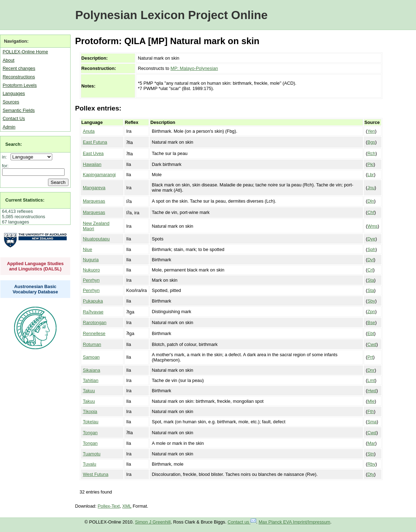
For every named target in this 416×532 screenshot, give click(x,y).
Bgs (371, 142)
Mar (371, 443)
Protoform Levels (20, 85)
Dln (371, 201)
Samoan (91, 357)
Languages (14, 93)
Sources (11, 102)
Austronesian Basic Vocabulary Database (35, 289)
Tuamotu (92, 454)
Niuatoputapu (96, 239)
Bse (371, 322)
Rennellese (94, 333)
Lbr (371, 175)
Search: (14, 144)
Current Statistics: (25, 200)
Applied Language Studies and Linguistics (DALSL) (35, 266)
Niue (88, 249)
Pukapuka (93, 301)
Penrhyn (91, 280)
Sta (371, 280)
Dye (371, 239)
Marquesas (94, 201)
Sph (371, 249)
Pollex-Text (109, 506)
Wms (372, 226)
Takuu (89, 391)
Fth (371, 411)
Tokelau (91, 422)
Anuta (89, 131)
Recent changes (19, 68)
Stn (371, 454)
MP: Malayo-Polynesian (194, 68)
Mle (371, 401)
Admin (9, 127)
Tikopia (90, 411)
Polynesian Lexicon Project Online (171, 15)
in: (6, 157)
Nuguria (91, 260)
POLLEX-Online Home (25, 52)
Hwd (372, 391)
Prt (370, 357)
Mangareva (94, 188)
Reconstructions (19, 77)
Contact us (242, 522)
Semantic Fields (19, 110)
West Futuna (96, 474)
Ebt (371, 333)
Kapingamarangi (99, 175)
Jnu (371, 188)
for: (5, 166)
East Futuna (95, 142)
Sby (371, 301)
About (8, 60)
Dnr (371, 370)
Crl (370, 270)
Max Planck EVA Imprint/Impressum (294, 522)
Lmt (371, 380)
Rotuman (92, 344)
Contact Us (14, 118)
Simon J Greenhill (153, 522)
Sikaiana (92, 370)
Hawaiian (92, 164)
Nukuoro (91, 270)
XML (127, 506)
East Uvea (93, 153)
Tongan (90, 433)
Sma (372, 422)
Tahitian (91, 380)
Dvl (370, 260)
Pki (370, 164)
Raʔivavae (93, 312)
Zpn (371, 312)
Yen (371, 131)
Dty (371, 474)
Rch (371, 153)
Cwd (372, 344)
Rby (371, 464)
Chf (371, 212)
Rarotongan (95, 322)
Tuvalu (90, 464)
